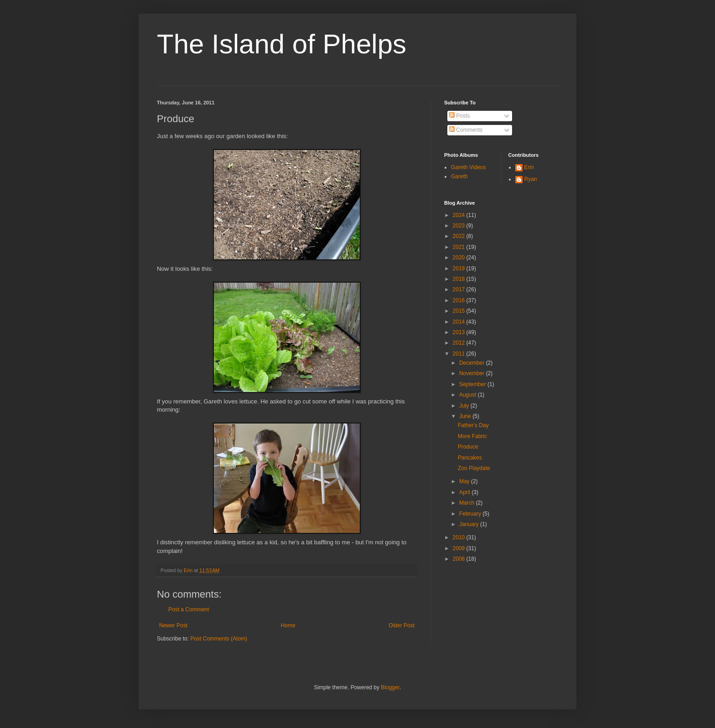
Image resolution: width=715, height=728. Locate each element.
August (469, 395)
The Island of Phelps (282, 44)
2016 (460, 300)
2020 (460, 258)
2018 (460, 279)
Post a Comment (189, 609)
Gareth (459, 176)
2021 (460, 247)
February (471, 514)
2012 (460, 343)
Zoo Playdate (474, 468)
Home (288, 625)
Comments (466, 130)
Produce (468, 447)
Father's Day (473, 425)
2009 (460, 548)
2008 (460, 559)
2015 (460, 311)
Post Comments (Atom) (219, 639)
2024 (460, 215)
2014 (460, 322)
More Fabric (472, 436)
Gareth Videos (469, 167)
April (465, 492)
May (465, 481)
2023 (460, 226)
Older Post (402, 625)
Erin (529, 167)
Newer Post (173, 625)
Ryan (531, 179)
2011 (460, 354)
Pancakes (470, 458)
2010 (460, 537)
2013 (460, 332)
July (465, 406)
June (466, 416)
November (473, 373)
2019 (460, 268)
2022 (460, 236)
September (473, 384)
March (468, 503)
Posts (459, 116)
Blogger (390, 687)
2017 (460, 289)
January (470, 524)
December (473, 363)
